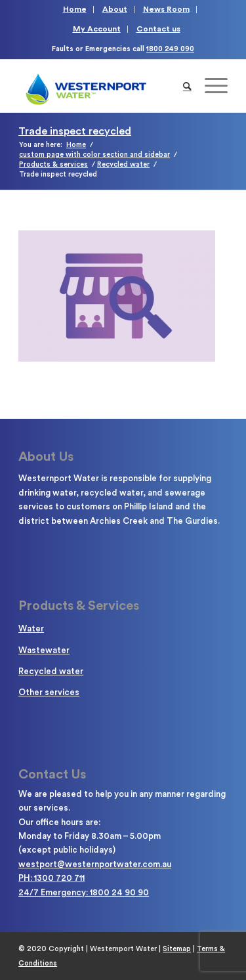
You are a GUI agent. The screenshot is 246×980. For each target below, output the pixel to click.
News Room (166, 9)
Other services (49, 692)
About (115, 9)
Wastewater (44, 650)
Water (31, 628)
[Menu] (210, 86)
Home (75, 9)
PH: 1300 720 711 (51, 878)
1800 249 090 (170, 49)
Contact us (158, 29)
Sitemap (177, 949)
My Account (97, 29)
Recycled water (51, 671)
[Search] (187, 86)
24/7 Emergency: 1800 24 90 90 (84, 892)
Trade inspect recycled (75, 131)
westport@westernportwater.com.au (95, 864)
